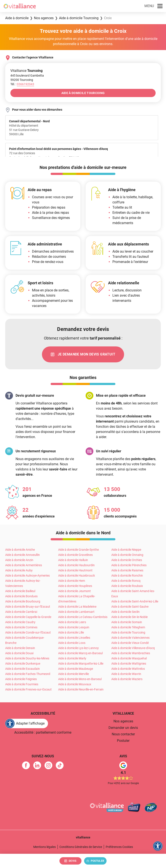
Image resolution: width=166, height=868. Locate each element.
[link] (83, 354)
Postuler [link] (123, 741)
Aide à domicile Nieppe (126, 550)
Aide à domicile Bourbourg (23, 601)
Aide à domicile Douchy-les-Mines (27, 658)
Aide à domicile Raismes (127, 570)
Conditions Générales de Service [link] (81, 847)
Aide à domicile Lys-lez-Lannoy (78, 648)
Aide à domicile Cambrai (21, 612)
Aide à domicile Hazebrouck (77, 576)
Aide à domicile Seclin (125, 612)
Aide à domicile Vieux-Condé (130, 643)
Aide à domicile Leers (72, 622)
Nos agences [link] (123, 721)
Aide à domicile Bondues (21, 596)
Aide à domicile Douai (19, 653)
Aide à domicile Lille (71, 632)
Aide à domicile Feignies (21, 679)
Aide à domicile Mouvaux (75, 684)
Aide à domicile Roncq (126, 581)
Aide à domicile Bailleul (20, 591)
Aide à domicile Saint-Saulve (130, 607)
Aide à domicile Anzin (19, 560)
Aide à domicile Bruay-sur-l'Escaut (28, 607)
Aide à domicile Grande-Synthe (78, 550)
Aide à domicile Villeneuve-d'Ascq (133, 648)
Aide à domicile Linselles (74, 638)
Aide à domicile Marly (72, 658)
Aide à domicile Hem (72, 581)
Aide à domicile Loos (72, 643)
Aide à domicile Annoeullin (22, 555)
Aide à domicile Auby (19, 570)
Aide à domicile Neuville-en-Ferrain (81, 689)
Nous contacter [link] (123, 734)
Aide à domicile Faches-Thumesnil (28, 674)
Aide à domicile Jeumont (74, 591)
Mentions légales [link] (45, 847)
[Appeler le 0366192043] (26, 84)
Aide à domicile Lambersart (76, 612)
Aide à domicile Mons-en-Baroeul (80, 679)
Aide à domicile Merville (73, 674)
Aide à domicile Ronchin (127, 576)
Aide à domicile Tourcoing (128, 632)
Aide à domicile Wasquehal (129, 658)
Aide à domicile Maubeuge (76, 669)
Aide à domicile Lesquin (74, 627)
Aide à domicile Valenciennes (130, 638)
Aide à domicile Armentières (24, 565)
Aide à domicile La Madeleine (77, 607)
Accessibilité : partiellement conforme (43, 732)
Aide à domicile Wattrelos (128, 669)
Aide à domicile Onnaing (127, 555)
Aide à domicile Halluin (73, 560)
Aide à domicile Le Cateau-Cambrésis (83, 617)
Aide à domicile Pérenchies (129, 565)
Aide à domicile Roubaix (127, 586)
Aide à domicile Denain (20, 648)
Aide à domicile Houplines (75, 586)
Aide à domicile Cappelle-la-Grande (28, 617)
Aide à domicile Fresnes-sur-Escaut (28, 689)
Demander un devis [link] (123, 728)
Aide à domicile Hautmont (75, 570)
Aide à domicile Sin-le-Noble (129, 617)
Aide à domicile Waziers (127, 679)
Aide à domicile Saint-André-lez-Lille (135, 601)
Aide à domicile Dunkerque (23, 664)
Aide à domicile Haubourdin (76, 565)
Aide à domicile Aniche (20, 550)
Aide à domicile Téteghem (128, 627)
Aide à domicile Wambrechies (131, 653)
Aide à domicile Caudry (20, 622)
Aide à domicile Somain (127, 622)
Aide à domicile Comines (21, 627)
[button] (153, 6)
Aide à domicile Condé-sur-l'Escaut (28, 632)
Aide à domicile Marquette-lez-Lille (81, 664)
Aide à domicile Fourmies (22, 684)
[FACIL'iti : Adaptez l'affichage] (27, 723)
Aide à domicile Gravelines (75, 555)
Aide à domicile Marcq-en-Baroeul (80, 653)
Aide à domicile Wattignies (129, 664)
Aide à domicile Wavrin (126, 674)
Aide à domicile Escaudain (22, 669)
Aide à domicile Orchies (127, 560)
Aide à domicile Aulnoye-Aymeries (27, 576)
